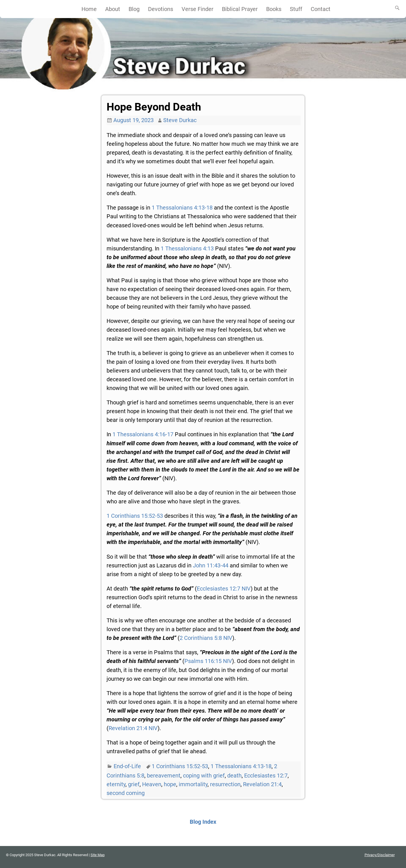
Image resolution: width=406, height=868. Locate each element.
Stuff (296, 9)
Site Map (98, 855)
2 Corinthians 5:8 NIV (206, 638)
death (234, 776)
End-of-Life (127, 766)
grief (134, 784)
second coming (126, 793)
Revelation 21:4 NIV (133, 728)
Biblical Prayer (240, 9)
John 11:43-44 (211, 565)
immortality (193, 784)
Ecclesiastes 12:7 (266, 776)
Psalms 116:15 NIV (208, 661)
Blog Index (203, 822)
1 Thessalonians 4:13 (187, 248)
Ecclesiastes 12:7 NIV (224, 589)
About (113, 9)
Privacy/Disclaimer (380, 855)
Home (89, 9)
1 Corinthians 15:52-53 (135, 516)
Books (274, 9)
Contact (321, 9)
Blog (134, 9)
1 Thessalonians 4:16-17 (143, 434)
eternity (116, 784)
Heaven (152, 784)
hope (170, 784)
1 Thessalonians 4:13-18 (182, 208)
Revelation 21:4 (262, 784)
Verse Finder (198, 9)
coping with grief (204, 776)
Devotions (161, 9)
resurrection (225, 784)
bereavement (164, 776)
